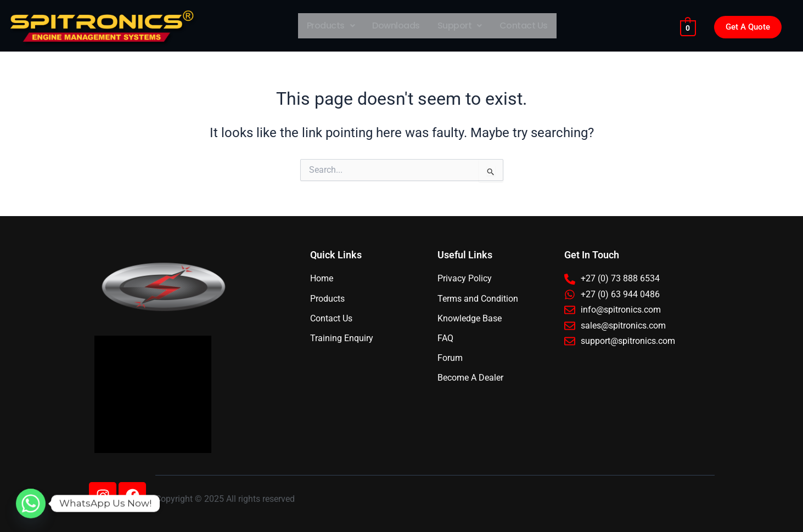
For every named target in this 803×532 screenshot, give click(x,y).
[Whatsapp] (31, 503)
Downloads (396, 26)
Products (331, 26)
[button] (331, 26)
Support (460, 26)
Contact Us (524, 26)
